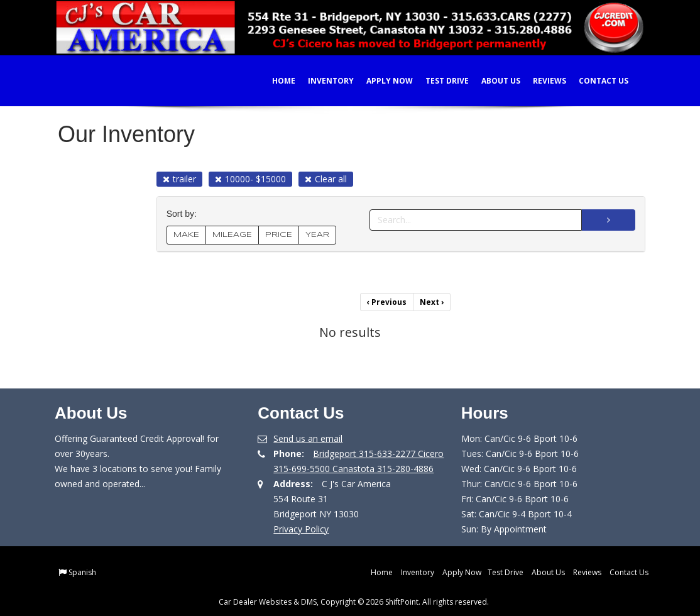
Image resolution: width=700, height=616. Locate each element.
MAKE (186, 235)
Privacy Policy (301, 529)
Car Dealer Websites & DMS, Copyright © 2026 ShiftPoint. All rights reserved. (354, 602)
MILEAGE (232, 235)
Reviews (541, 81)
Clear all (326, 179)
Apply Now (381, 81)
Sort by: (184, 214)
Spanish (82, 572)
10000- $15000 (250, 179)
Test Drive (439, 81)
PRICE (279, 235)
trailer (179, 179)
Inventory (323, 81)
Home (276, 81)
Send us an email (308, 438)
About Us (493, 81)
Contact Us (595, 81)
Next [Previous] (432, 302)
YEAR (317, 235)
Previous (387, 302)
